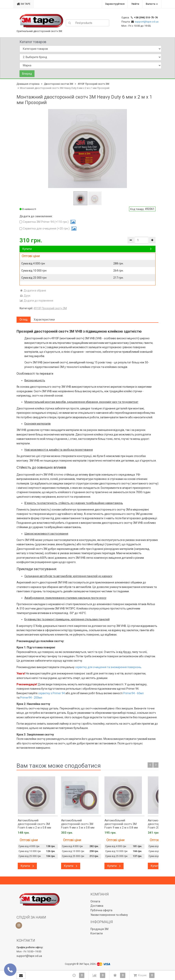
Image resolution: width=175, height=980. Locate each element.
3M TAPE (24, 4)
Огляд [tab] (24, 320)
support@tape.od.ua (147, 22)
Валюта (151, 4)
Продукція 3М (99, 929)
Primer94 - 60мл (133, 693)
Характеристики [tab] (44, 320)
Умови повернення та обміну (109, 915)
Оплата (95, 901)
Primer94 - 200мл (31, 698)
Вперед (27, 74)
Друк (25, 296)
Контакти (97, 933)
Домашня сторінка (28, 84)
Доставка (97, 906)
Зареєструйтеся (115, 4)
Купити (87, 249)
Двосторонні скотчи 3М (59, 84)
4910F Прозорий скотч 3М (93, 84)
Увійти (135, 4)
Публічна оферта (101, 910)
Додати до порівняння (36, 301)
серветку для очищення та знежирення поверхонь (108, 667)
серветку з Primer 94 (52, 693)
